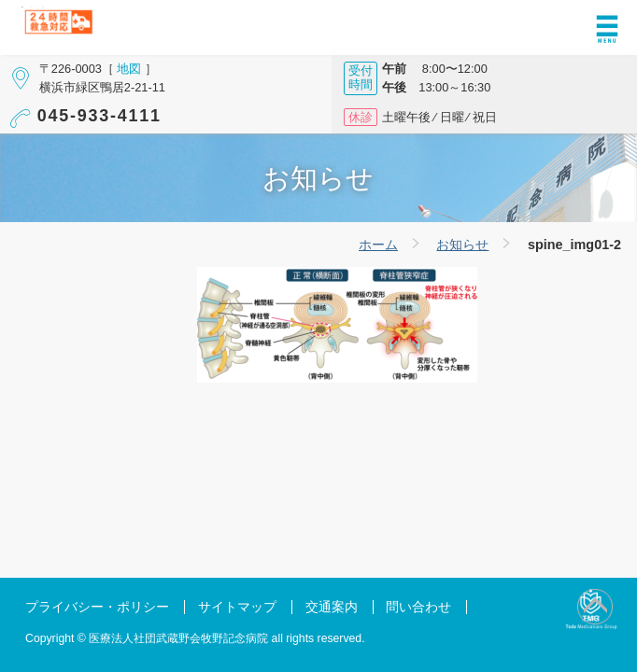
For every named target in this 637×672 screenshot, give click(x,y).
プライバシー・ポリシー (97, 607)
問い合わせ (418, 607)
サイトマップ (237, 607)
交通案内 (332, 607)
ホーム (378, 245)
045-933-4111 (99, 116)
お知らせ (462, 245)
